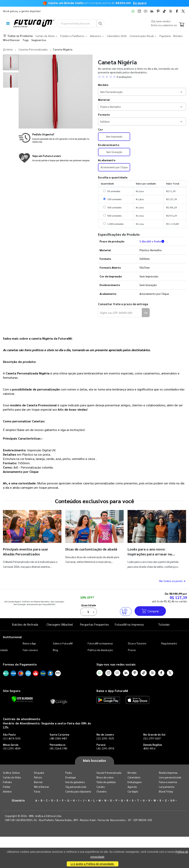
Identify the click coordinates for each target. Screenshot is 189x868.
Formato (104, 114)
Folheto (7, 782)
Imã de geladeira (75, 782)
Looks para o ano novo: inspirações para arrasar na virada (150, 554)
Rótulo (38, 777)
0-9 (172, 800)
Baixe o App (29, 643)
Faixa (37, 791)
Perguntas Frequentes (94, 624)
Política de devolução (100, 650)
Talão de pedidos (106, 782)
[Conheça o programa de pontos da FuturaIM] (56, 158)
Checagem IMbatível (60, 624)
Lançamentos (167, 787)
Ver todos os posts (173, 581)
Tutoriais (164, 624)
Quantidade (89, 605)
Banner (38, 782)
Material (104, 100)
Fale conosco (30, 650)
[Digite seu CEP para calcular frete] (120, 313)
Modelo (103, 85)
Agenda (132, 787)
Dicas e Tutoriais (137, 643)
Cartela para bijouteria (78, 791)
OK (146, 313)
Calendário (134, 777)
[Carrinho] (182, 25)
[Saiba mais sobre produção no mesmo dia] (56, 138)
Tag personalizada (76, 787)
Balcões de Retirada (25, 624)
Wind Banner (42, 787)
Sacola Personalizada (109, 773)
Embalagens (135, 782)
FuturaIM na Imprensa (129, 624)
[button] (142, 77)
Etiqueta (39, 773)
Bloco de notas (105, 777)
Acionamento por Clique (114, 167)
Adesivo (7, 791)
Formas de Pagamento (20, 664)
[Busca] (100, 23)
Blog (55, 650)
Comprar (150, 611)
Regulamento (169, 643)
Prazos (132, 650)
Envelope (71, 777)
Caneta (101, 787)
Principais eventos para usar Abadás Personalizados (26, 551)
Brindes (132, 773)
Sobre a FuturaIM (63, 643)
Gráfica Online (11, 773)
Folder (7, 787)
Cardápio (133, 791)
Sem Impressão (114, 136)
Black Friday (166, 791)
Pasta (68, 773)
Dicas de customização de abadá (91, 549)
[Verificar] (22, 699)
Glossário (18, 800)
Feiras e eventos (168, 782)
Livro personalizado (170, 777)
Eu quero (140, 3)
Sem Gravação (114, 152)
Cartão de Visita (12, 777)
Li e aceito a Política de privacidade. (93, 864)
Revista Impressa (168, 773)
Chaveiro (102, 791)
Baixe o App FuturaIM (112, 691)
